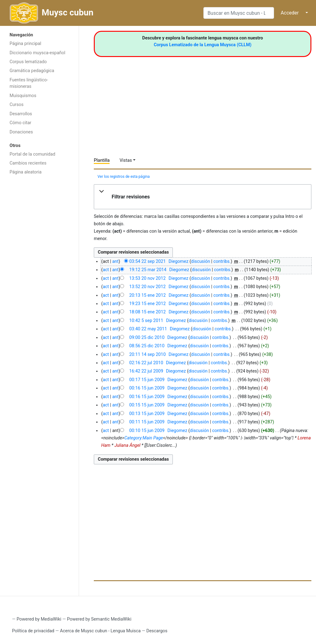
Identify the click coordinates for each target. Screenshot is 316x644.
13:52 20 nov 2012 (148, 287)
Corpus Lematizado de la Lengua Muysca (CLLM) (203, 45)
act (106, 270)
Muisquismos (23, 96)
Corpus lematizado (28, 62)
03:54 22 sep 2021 (148, 261)
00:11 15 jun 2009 (147, 422)
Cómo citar (20, 123)
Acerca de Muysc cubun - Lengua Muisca (100, 631)
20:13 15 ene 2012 (148, 295)
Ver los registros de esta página (124, 177)
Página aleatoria (26, 172)
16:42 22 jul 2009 (146, 371)
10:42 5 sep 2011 (146, 321)
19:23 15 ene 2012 (148, 304)
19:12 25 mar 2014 (148, 270)
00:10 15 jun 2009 (147, 431)
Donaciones (21, 132)
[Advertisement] (39, 276)
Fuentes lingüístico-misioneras (29, 83)
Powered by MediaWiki (39, 619)
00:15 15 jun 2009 (147, 405)
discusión (201, 261)
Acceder (290, 13)
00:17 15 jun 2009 (147, 380)
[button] (203, 197)
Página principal (25, 44)
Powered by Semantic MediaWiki (99, 619)
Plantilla (102, 160)
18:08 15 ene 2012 (148, 312)
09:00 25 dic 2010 (147, 338)
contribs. (222, 261)
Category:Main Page (144, 438)
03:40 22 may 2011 (148, 329)
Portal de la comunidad (32, 154)
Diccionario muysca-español (37, 53)
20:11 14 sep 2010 (148, 355)
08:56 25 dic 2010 (147, 346)
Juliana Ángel (127, 445)
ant (115, 261)
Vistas (126, 160)
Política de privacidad (33, 631)
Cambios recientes (28, 163)
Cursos (17, 105)
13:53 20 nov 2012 (148, 278)
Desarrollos (21, 114)
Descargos (157, 631)
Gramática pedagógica (32, 71)
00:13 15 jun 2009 (147, 414)
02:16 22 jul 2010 (146, 363)
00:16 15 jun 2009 (147, 388)
